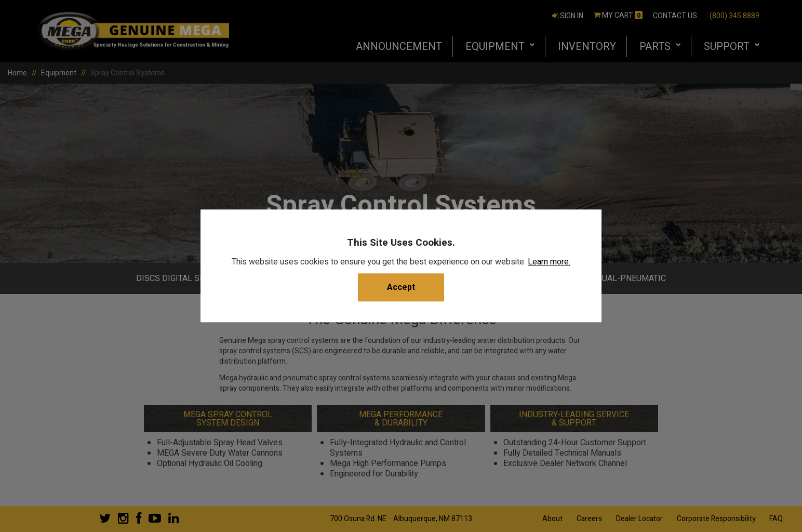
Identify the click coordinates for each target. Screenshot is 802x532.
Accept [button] (401, 288)
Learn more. (549, 262)
